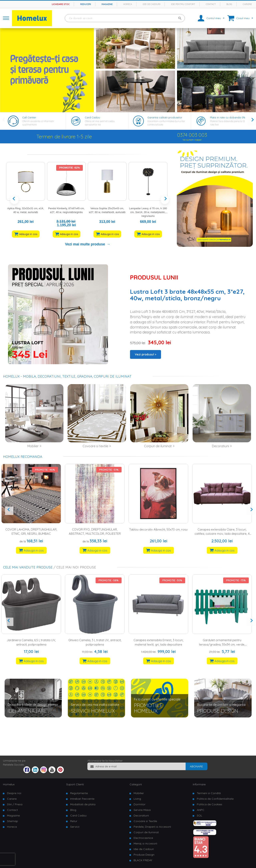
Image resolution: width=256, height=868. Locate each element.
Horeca (128, 4)
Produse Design (144, 855)
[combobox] (125, 18)
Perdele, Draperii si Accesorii (152, 827)
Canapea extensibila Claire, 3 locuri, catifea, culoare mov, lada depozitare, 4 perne (224, 534)
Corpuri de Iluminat (146, 832)
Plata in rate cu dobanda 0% (227, 117)
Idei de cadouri (151, 4)
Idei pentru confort (183, 4)
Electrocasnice (143, 838)
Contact (211, 4)
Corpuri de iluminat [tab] (158, 446)
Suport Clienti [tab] (75, 784)
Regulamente (79, 793)
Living (137, 799)
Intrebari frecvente (82, 799)
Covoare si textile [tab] (95, 446)
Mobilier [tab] (33, 446)
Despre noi (14, 793)
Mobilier (139, 793)
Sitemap (12, 821)
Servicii (75, 827)
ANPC (201, 810)
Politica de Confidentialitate (215, 799)
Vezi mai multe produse (85, 244)
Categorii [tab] (136, 784)
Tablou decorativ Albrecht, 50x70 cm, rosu (160, 529)
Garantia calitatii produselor (165, 117)
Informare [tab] (199, 784)
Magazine (107, 4)
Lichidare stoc (61, 4)
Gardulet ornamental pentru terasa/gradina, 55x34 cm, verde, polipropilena (224, 644)
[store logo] (32, 18)
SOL (199, 815)
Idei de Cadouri (144, 849)
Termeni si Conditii (209, 793)
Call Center (29, 117)
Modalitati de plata (83, 804)
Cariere (247, 4)
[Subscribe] (196, 766)
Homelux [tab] (9, 784)
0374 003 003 (192, 135)
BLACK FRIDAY (143, 860)
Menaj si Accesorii (145, 843)
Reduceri (86, 4)
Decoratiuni (141, 815)
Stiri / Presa (15, 804)
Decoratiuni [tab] (220, 446)
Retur (74, 821)
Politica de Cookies (209, 804)
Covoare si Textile (145, 821)
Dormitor (139, 804)
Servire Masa (142, 810)
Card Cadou (92, 117)
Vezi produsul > (145, 354)
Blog (229, 4)
